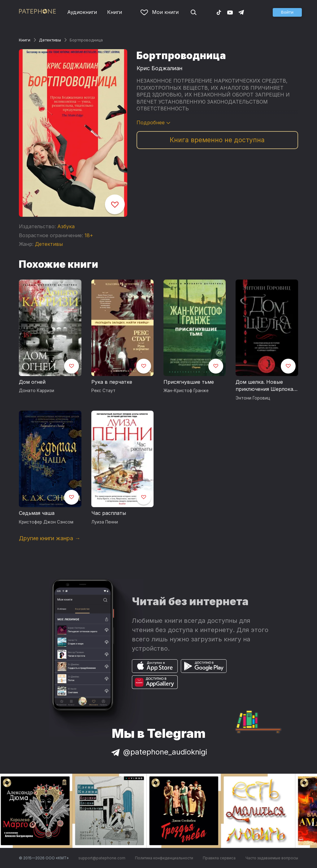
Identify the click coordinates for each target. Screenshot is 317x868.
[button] (287, 12)
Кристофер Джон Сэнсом (46, 522)
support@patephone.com (102, 858)
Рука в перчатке (112, 382)
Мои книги (160, 12)
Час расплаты (109, 513)
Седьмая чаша (37, 513)
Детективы (50, 40)
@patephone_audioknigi (158, 752)
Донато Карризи (37, 391)
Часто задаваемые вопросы (272, 858)
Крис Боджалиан (159, 68)
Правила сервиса (219, 858)
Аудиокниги (82, 12)
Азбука (66, 226)
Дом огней (32, 382)
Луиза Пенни (105, 522)
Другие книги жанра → (50, 538)
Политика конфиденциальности (164, 858)
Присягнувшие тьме (189, 382)
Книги (115, 12)
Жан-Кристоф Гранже (186, 391)
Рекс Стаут (103, 391)
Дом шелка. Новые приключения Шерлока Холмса (264, 386)
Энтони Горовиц (253, 398)
